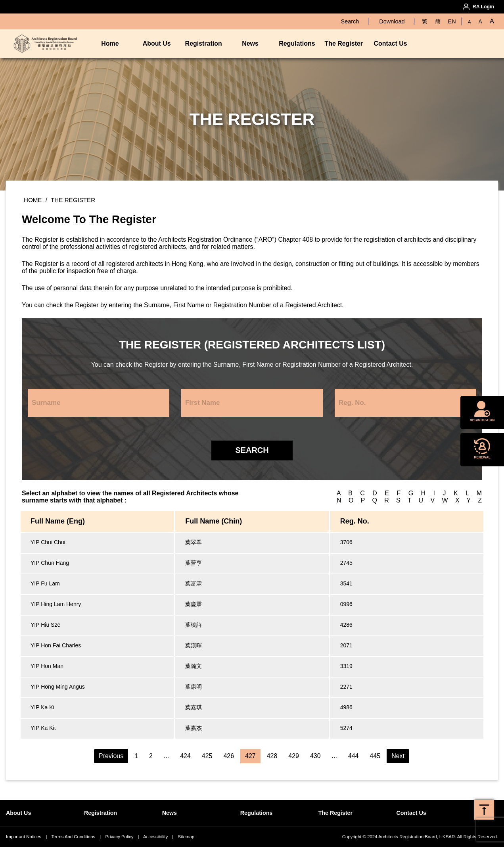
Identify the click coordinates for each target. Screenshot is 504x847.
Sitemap (186, 837)
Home (110, 43)
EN (452, 21)
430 (315, 756)
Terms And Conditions (73, 837)
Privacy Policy (119, 837)
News (250, 43)
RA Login (483, 7)
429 (294, 756)
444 (354, 756)
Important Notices (24, 837)
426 (229, 756)
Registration (204, 43)
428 (272, 756)
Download (392, 21)
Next (398, 756)
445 (375, 756)
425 (207, 756)
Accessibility (155, 837)
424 (185, 756)
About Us (157, 43)
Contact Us (390, 43)
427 (250, 756)
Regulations (297, 43)
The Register (344, 43)
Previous (111, 756)
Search (350, 21)
